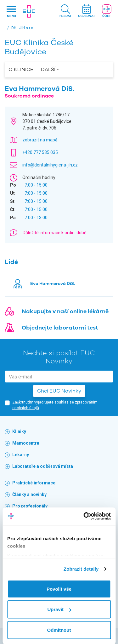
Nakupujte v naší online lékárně (65, 311)
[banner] (29, 11)
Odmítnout (59, 630)
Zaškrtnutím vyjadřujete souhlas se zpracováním (55, 405)
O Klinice (21, 70)
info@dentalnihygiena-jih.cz (50, 165)
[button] (65, 11)
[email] (59, 377)
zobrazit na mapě (40, 140)
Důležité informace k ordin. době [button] (54, 233)
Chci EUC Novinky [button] (59, 391)
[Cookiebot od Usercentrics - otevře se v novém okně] (84, 516)
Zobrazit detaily (81, 569)
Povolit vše (59, 589)
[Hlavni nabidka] (11, 11)
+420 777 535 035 (40, 152)
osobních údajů (26, 408)
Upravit (59, 609)
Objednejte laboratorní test (60, 328)
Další (48, 70)
